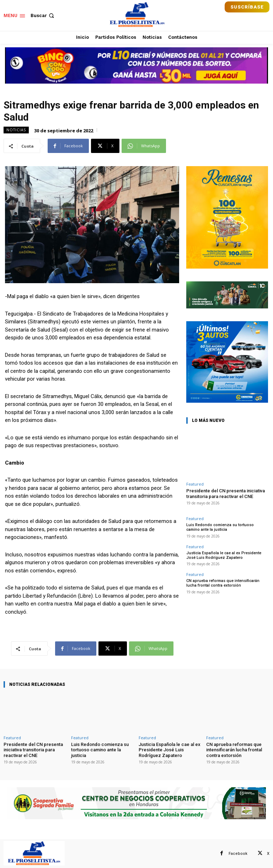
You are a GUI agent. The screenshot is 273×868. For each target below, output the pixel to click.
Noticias (16, 130)
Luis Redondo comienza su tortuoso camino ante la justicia (220, 527)
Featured (195, 484)
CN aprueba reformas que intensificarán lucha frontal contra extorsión (223, 583)
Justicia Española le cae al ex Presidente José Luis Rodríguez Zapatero (224, 555)
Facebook (238, 854)
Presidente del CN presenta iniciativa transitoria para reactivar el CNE (226, 494)
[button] (43, 15)
